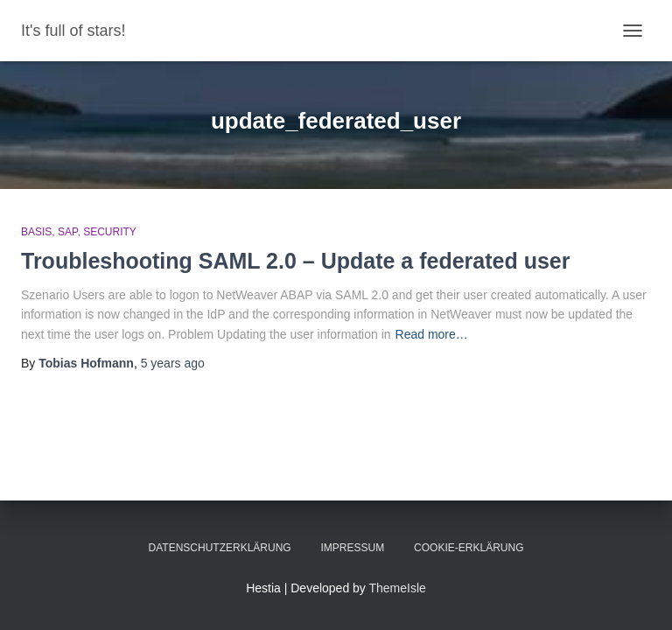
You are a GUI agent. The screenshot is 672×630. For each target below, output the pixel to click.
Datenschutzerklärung (220, 548)
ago (173, 363)
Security (110, 232)
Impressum (353, 548)
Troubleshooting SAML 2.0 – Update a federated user (295, 261)
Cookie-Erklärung (469, 548)
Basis (36, 232)
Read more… (432, 334)
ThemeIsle (398, 588)
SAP (67, 232)
